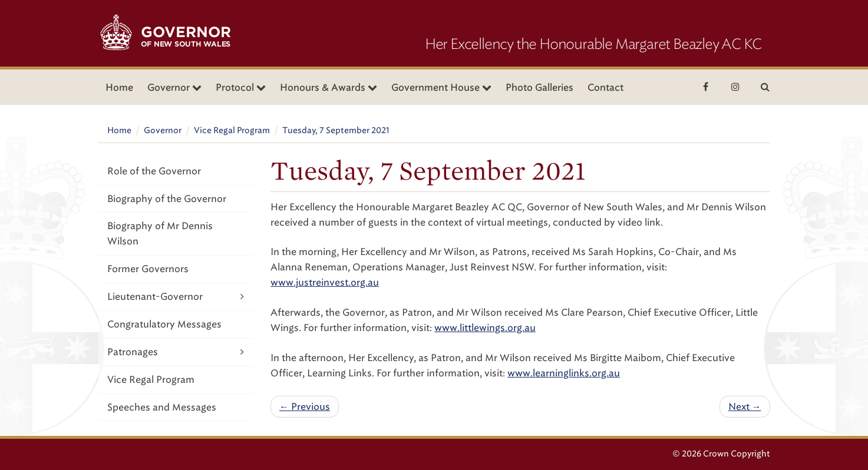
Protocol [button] (241, 87)
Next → (745, 407)
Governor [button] (174, 87)
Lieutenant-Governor (176, 297)
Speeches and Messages (162, 407)
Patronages (176, 352)
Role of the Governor (154, 171)
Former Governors (148, 269)
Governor (163, 130)
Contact (605, 87)
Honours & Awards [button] (329, 87)
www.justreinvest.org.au (325, 282)
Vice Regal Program (232, 130)
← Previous (305, 407)
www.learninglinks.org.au (564, 373)
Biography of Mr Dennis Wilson (160, 234)
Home (119, 87)
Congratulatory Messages (164, 324)
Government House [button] (441, 87)
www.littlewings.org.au (485, 328)
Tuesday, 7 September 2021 (336, 130)
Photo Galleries (539, 87)
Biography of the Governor (167, 199)
